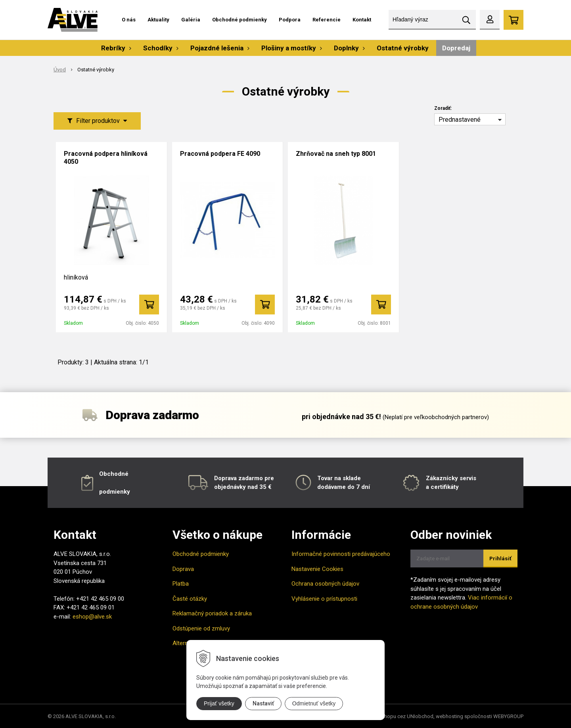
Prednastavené (460, 120)
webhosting (449, 716)
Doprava (183, 569)
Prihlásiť (500, 558)
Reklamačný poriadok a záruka (212, 613)
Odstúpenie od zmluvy (201, 628)
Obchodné (114, 474)
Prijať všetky (219, 703)
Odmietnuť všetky (314, 703)
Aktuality (158, 20)
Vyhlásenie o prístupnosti (324, 599)
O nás (129, 20)
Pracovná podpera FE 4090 (220, 154)
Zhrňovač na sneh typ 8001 (336, 154)
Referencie (327, 20)
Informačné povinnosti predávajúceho (341, 554)
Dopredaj (456, 48)
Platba (181, 584)
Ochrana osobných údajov (325, 584)
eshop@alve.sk (92, 617)
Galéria (191, 20)
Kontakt (362, 20)
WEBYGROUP (508, 716)
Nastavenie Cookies (317, 569)
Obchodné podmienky (240, 20)
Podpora (290, 20)
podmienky (115, 492)
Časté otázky (190, 599)
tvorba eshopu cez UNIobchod (398, 716)
